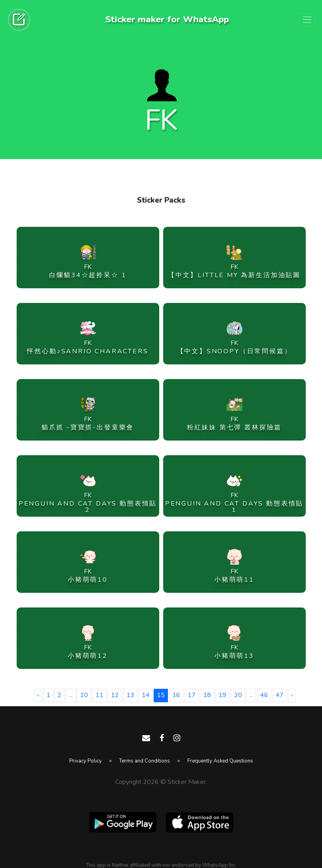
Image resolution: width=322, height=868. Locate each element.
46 (264, 695)
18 (207, 695)
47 (280, 695)
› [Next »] (292, 695)
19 (223, 695)
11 (99, 695)
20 (238, 695)
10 (84, 695)
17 (192, 695)
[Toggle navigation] (307, 20)
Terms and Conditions (145, 761)
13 (130, 695)
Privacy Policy (86, 761)
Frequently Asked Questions (220, 761)
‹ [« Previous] (38, 695)
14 (146, 695)
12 (115, 695)
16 (176, 695)
